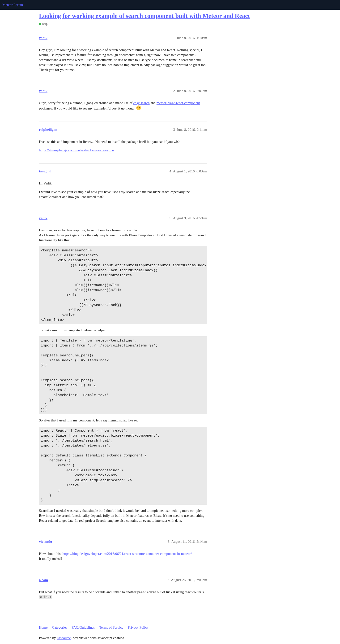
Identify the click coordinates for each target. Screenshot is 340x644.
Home (43, 627)
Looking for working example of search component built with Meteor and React (144, 16)
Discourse (64, 638)
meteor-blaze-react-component (178, 103)
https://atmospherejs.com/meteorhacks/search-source (76, 150)
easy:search (142, 103)
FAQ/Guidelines (83, 627)
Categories (59, 627)
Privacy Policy (138, 627)
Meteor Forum (13, 5)
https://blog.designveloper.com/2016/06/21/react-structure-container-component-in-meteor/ (127, 554)
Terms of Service (111, 627)
